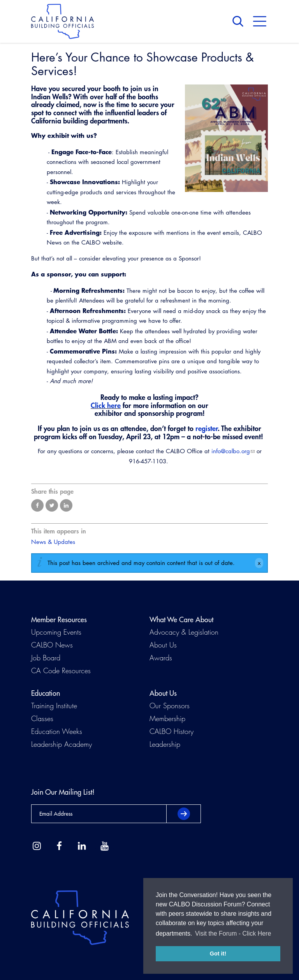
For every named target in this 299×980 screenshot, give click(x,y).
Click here (106, 405)
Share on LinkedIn (66, 505)
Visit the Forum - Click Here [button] (233, 933)
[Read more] (226, 138)
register (207, 428)
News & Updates (53, 542)
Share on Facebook (37, 505)
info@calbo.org (231, 451)
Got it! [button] (218, 954)
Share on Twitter (52, 505)
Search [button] (240, 21)
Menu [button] (260, 21)
